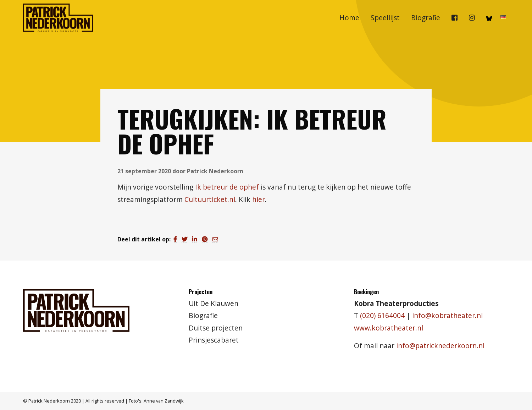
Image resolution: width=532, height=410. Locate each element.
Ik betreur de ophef (227, 187)
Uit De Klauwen (214, 303)
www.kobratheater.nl (389, 328)
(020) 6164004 (382, 315)
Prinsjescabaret (214, 340)
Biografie (426, 18)
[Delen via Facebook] (175, 239)
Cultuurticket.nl (210, 199)
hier (259, 199)
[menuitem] (349, 18)
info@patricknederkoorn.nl (440, 346)
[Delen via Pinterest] (205, 239)
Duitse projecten (216, 328)
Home (349, 18)
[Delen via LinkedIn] (194, 239)
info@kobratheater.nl (447, 315)
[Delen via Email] (215, 239)
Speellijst (385, 18)
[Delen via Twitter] (184, 239)
